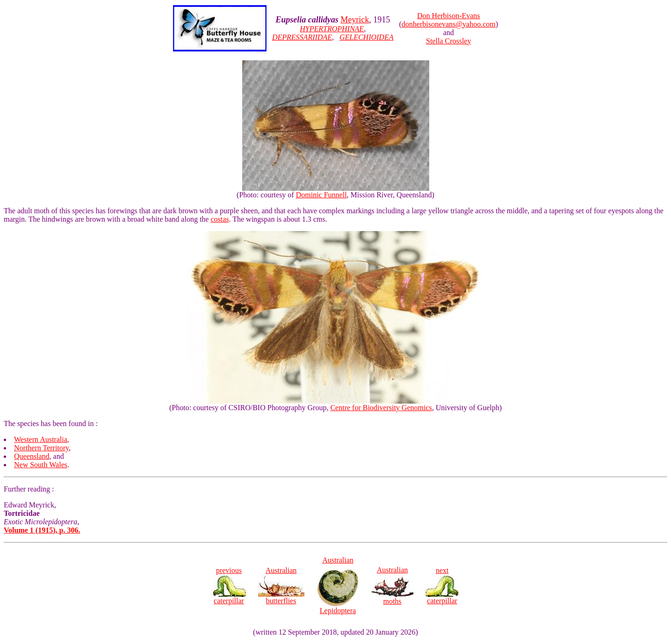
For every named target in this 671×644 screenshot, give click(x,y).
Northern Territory (41, 448)
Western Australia (41, 439)
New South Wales (41, 465)
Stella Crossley (448, 41)
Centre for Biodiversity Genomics (381, 408)
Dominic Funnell (321, 195)
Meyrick (355, 20)
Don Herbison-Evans (449, 16)
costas (220, 219)
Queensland (32, 456)
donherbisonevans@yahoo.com (449, 24)
